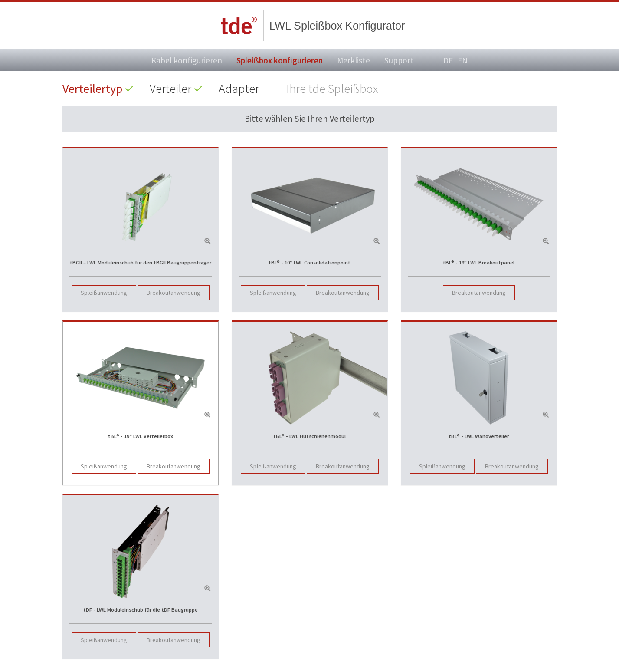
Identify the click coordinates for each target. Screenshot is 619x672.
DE (448, 61)
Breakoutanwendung (174, 293)
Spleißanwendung (104, 293)
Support (399, 60)
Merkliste (354, 60)
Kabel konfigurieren (187, 60)
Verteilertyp (92, 89)
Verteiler (170, 89)
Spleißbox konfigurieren (280, 60)
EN (463, 60)
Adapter (239, 89)
